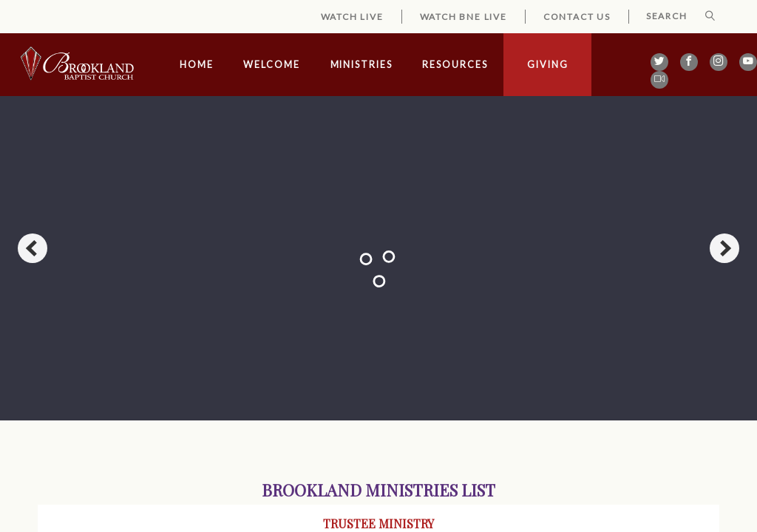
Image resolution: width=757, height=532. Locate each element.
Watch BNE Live (464, 17)
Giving (547, 65)
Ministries (361, 65)
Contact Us (577, 17)
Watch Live (352, 17)
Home (197, 65)
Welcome (271, 65)
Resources (455, 65)
